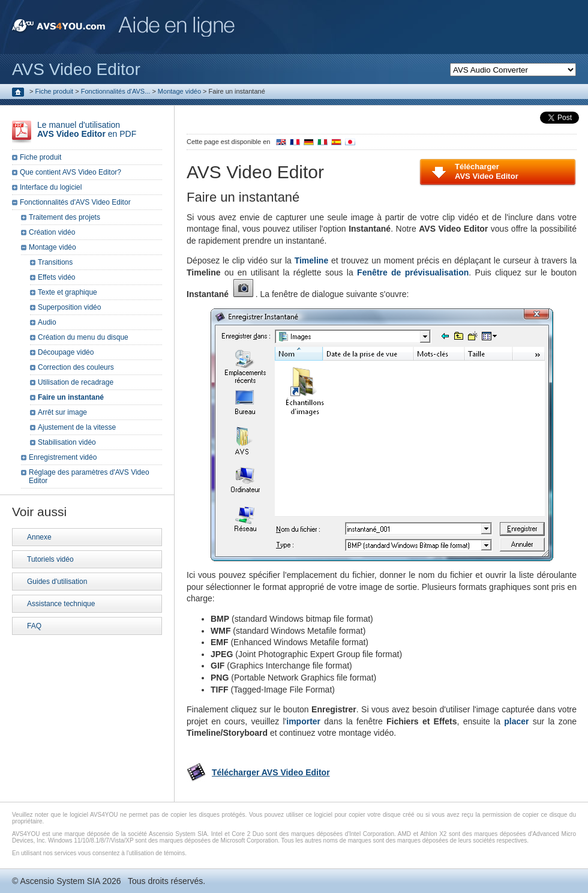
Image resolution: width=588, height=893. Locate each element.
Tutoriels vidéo (50, 559)
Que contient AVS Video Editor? (70, 172)
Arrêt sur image (62, 412)
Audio (47, 322)
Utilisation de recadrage (76, 382)
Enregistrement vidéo (63, 457)
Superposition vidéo (69, 307)
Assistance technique (61, 604)
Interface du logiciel (51, 187)
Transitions (55, 262)
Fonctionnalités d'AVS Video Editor (75, 202)
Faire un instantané (71, 397)
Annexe (39, 537)
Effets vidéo (56, 277)
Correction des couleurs (76, 367)
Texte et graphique (67, 292)
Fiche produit (55, 91)
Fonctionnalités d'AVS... (116, 91)
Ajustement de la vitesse (77, 427)
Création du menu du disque (83, 337)
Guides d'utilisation (57, 582)
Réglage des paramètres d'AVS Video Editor (89, 477)
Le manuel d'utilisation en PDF (87, 129)
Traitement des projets (64, 217)
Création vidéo (52, 232)
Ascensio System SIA (60, 881)
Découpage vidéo (66, 352)
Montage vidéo (179, 91)
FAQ (34, 626)
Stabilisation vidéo (67, 442)
